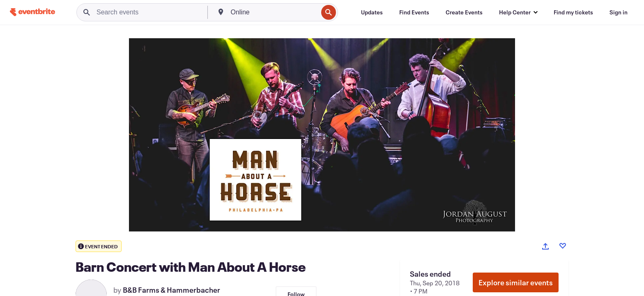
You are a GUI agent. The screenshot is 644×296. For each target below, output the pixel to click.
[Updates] (372, 12)
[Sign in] (619, 12)
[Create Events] (464, 12)
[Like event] (563, 246)
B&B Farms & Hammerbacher (171, 290)
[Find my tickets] (573, 12)
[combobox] (274, 12)
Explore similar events (516, 282)
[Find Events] (414, 12)
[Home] (32, 12)
